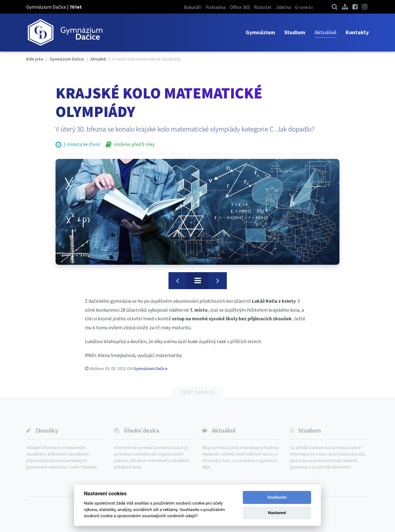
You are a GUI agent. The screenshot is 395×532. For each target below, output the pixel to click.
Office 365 (240, 7)
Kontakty (357, 32)
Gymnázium (260, 32)
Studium (295, 32)
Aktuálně (325, 32)
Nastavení (277, 513)
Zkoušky (47, 430)
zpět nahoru (197, 392)
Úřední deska (141, 430)
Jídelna (283, 7)
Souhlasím (277, 497)
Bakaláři (193, 7)
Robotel (263, 7)
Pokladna (216, 7)
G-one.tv (304, 7)
